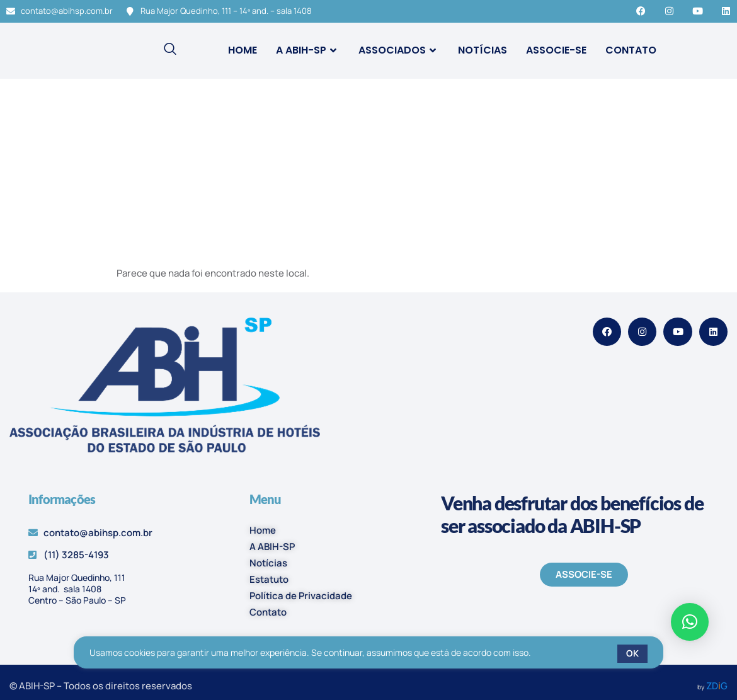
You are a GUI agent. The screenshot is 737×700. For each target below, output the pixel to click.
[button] (690, 622)
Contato (631, 50)
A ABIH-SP (308, 50)
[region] (368, 654)
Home (243, 50)
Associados (399, 50)
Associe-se (556, 50)
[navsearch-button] (170, 50)
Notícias (483, 50)
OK (632, 653)
